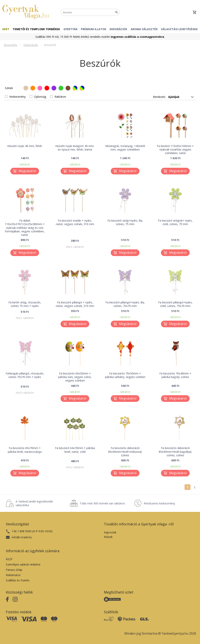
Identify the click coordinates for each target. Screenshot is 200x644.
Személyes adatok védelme (23, 564)
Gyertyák (71, 29)
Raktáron (60, 97)
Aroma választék (144, 29)
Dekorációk (118, 29)
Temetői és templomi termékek (36, 29)
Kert (6, 29)
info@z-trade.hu (22, 537)
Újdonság (40, 97)
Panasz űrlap (14, 570)
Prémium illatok (94, 29)
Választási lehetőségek (179, 29)
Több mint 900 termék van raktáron (102, 503)
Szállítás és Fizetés (18, 580)
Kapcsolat (110, 532)
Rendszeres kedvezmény (159, 503)
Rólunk (108, 537)
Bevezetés (11, 45)
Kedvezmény (17, 97)
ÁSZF (9, 559)
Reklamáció (13, 575)
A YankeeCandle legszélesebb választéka (34, 503)
